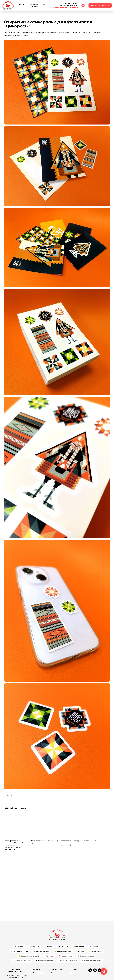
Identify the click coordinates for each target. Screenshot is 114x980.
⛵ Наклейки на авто (86, 940)
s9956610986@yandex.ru (66, 7)
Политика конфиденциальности (15, 966)
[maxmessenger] (95, 955)
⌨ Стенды (94, 930)
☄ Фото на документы (67, 945)
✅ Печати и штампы (41, 935)
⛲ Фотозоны (63, 930)
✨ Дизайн (48, 930)
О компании (39, 957)
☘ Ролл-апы (49, 940)
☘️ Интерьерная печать (91, 945)
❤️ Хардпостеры (66, 940)
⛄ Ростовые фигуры (19, 935)
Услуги (22, 4)
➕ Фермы (19, 930)
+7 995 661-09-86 (70, 4)
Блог (45, 4)
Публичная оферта (14, 969)
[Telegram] (83, 5)
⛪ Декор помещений (22, 945)
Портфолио (34, 4)
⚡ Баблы (80, 935)
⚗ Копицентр (33, 930)
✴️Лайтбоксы (79, 930)
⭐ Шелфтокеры (96, 935)
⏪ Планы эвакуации (63, 935)
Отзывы (73, 953)
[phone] (100, 955)
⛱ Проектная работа (44, 945)
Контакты (34, 6)
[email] (104, 955)
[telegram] (90, 955)
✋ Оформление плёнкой (29, 940)
